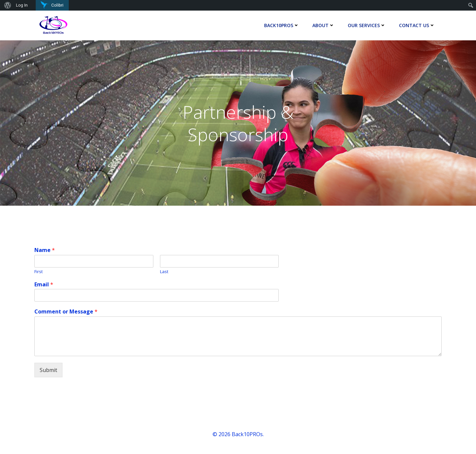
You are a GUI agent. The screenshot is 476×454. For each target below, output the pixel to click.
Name (45, 250)
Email (44, 285)
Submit (48, 370)
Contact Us (417, 25)
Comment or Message (66, 312)
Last (164, 272)
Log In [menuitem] (22, 5)
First (39, 272)
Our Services (367, 25)
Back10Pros (282, 25)
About (323, 25)
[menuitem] (7, 5)
